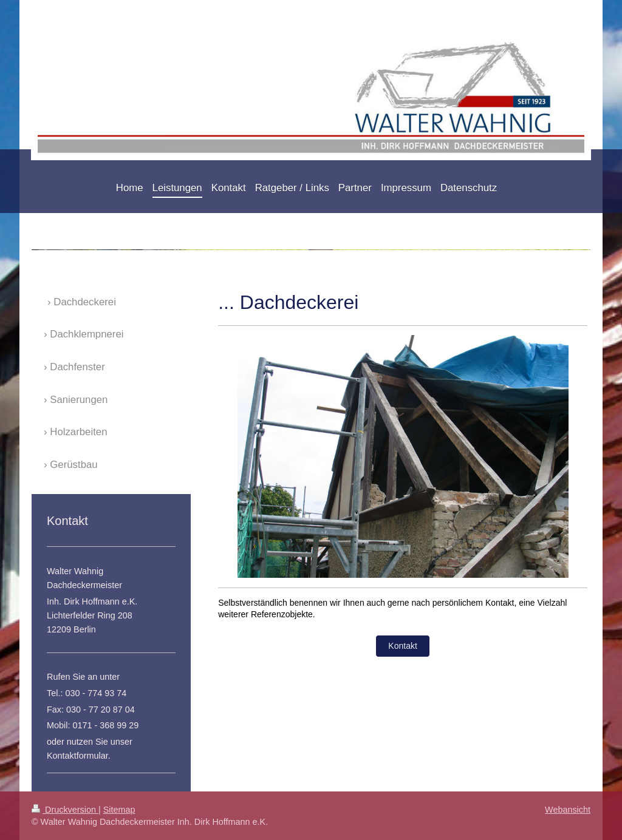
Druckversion (65, 810)
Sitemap (119, 810)
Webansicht (568, 810)
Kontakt (402, 646)
